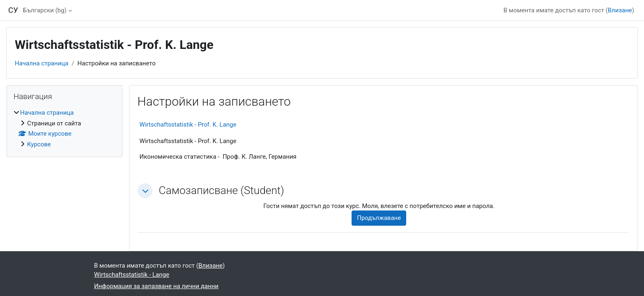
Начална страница (41, 63)
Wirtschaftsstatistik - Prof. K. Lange (188, 125)
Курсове (39, 144)
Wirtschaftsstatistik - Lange (132, 275)
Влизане (620, 10)
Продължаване (379, 218)
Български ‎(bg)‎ (45, 10)
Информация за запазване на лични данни (156, 286)
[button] (145, 191)
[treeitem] (64, 128)
